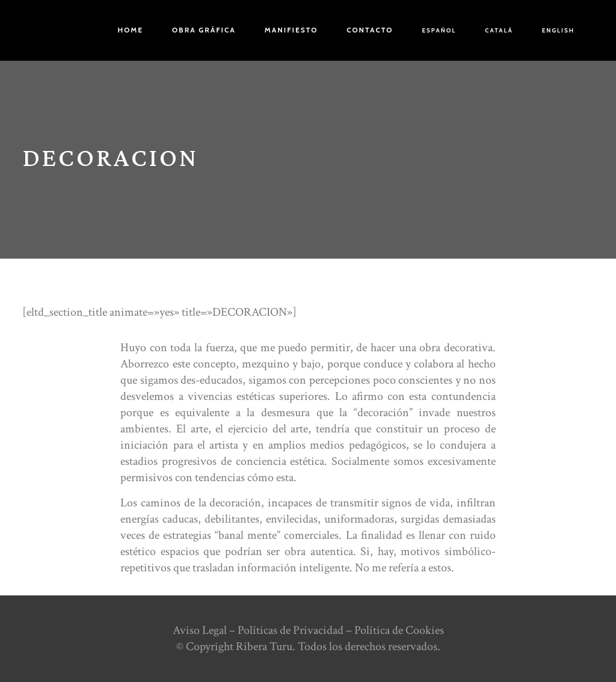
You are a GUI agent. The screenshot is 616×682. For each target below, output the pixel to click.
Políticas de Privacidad (291, 630)
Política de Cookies (399, 630)
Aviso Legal (200, 630)
